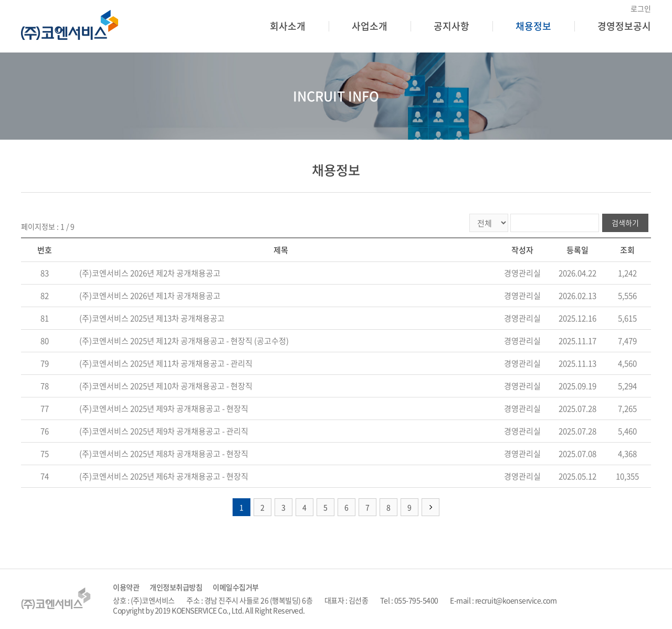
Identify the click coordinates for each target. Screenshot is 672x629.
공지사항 (451, 26)
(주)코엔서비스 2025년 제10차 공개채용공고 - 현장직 (166, 386)
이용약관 (126, 587)
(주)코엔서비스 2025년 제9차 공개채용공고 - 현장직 (164, 408)
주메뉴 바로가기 (0, 0)
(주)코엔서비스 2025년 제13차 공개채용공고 (152, 318)
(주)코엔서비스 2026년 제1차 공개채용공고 (150, 296)
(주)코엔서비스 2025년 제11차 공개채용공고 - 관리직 (166, 363)
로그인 (641, 8)
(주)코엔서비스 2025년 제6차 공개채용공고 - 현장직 (164, 476)
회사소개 (288, 26)
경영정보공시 (624, 26)
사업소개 (370, 26)
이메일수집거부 (236, 587)
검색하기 (625, 223)
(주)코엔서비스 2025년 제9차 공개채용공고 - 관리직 (164, 431)
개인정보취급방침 (176, 587)
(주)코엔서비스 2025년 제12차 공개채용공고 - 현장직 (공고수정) (184, 341)
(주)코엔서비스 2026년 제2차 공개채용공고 (150, 273)
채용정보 (533, 26)
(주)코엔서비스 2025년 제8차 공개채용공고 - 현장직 (164, 454)
